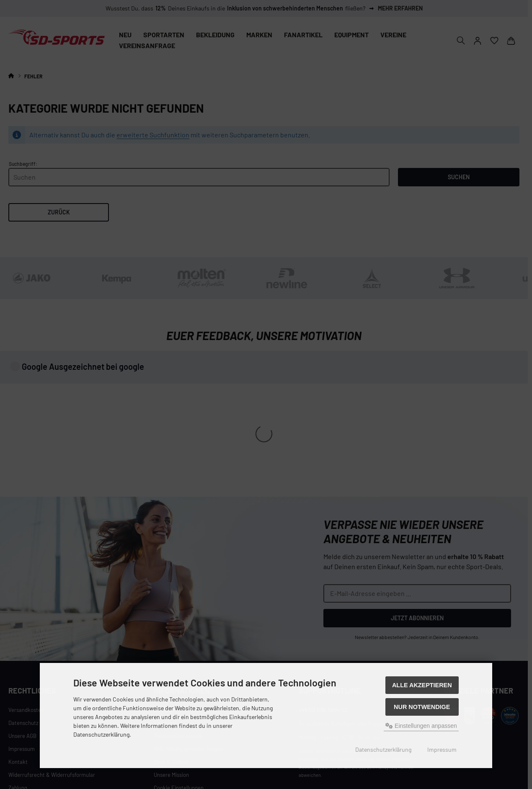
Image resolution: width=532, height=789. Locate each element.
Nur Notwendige (422, 707)
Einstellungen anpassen (421, 726)
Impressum (442, 749)
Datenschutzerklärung (383, 749)
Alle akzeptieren (422, 685)
